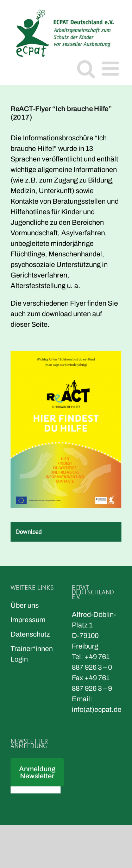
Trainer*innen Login (32, 654)
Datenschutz (30, 634)
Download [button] (29, 532)
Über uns (25, 605)
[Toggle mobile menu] (112, 68)
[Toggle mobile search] (86, 68)
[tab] (66, 532)
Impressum (28, 620)
